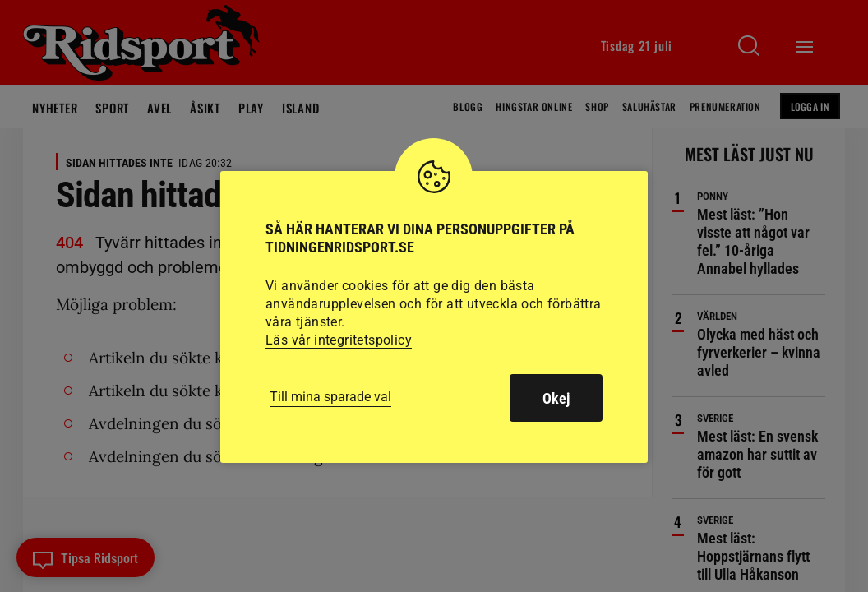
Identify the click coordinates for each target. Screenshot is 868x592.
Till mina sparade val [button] (330, 397)
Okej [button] (556, 398)
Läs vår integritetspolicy (339, 340)
